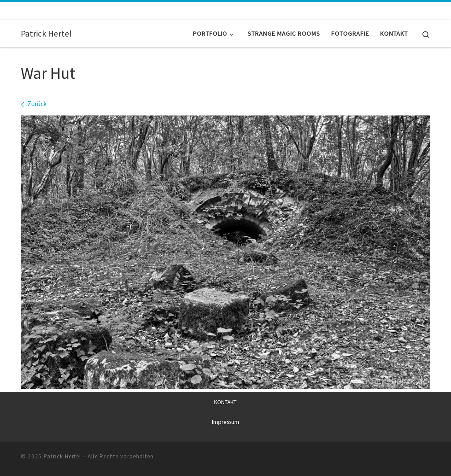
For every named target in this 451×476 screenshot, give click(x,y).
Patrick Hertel (62, 456)
